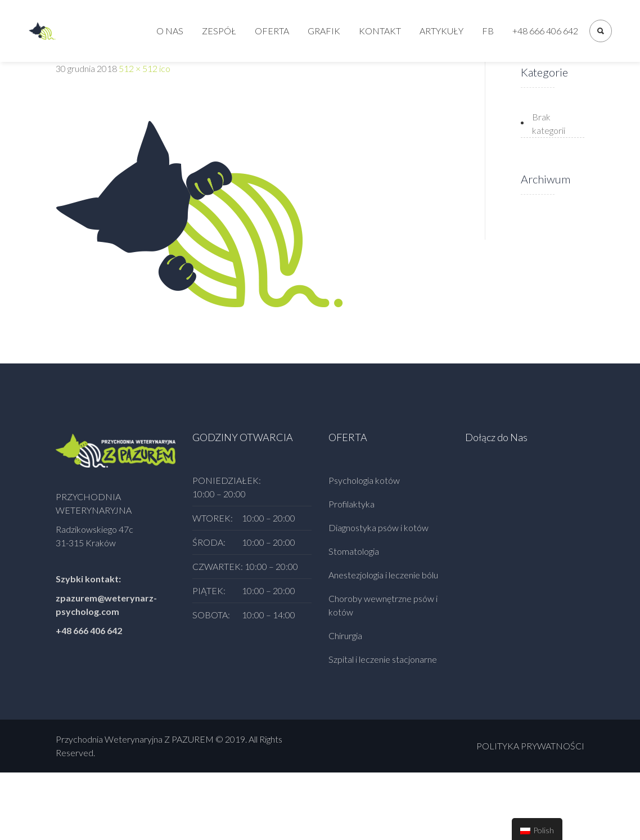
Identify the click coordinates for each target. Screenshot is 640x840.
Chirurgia (345, 635)
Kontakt (380, 31)
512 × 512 (138, 68)
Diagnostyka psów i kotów (378, 527)
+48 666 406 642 (545, 31)
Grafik (324, 31)
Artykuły (441, 31)
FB (488, 31)
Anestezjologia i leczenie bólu (383, 575)
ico (165, 68)
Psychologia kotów (364, 480)
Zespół (219, 31)
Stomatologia (354, 551)
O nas (170, 31)
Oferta (272, 31)
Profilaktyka (351, 504)
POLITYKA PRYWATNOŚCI (530, 746)
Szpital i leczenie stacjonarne (383, 659)
